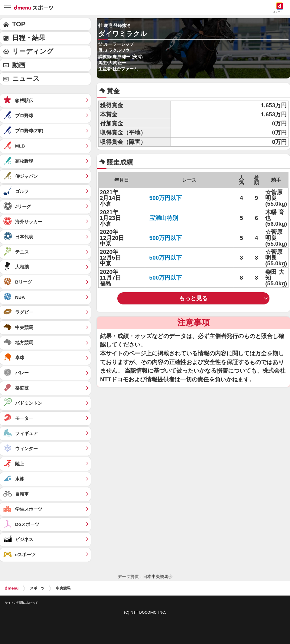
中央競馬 (63, 588)
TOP (19, 24)
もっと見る (193, 298)
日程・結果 (29, 38)
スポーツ (37, 588)
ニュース (26, 79)
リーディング (33, 51)
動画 (19, 65)
